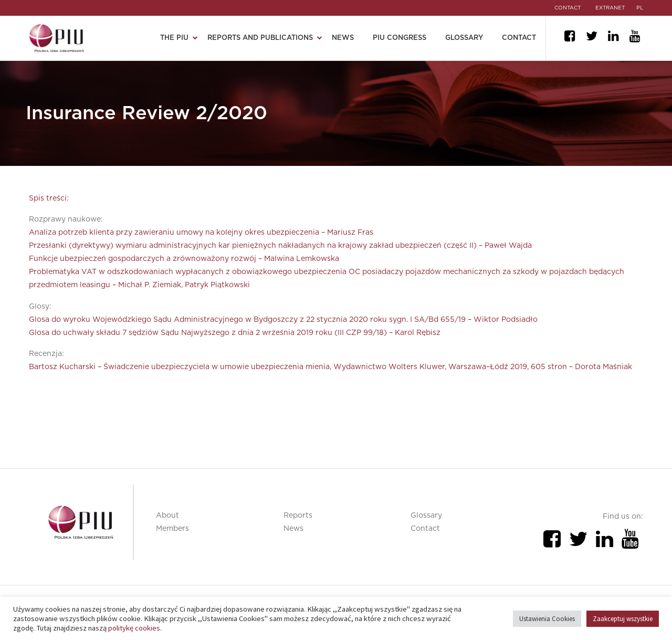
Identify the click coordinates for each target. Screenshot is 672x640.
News (343, 38)
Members (172, 529)
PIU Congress (400, 38)
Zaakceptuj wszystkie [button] (623, 619)
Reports (298, 516)
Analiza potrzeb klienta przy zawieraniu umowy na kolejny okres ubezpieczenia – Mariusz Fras (201, 233)
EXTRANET (610, 8)
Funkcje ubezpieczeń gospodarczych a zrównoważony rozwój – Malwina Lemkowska (184, 259)
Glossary (464, 38)
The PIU (174, 38)
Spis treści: (49, 198)
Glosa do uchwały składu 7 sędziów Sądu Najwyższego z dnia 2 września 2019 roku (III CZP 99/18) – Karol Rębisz (235, 333)
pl (640, 8)
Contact (519, 38)
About (167, 516)
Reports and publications (260, 38)
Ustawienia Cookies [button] (547, 619)
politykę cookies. (135, 628)
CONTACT (566, 8)
